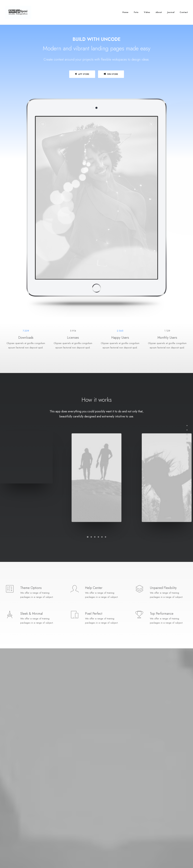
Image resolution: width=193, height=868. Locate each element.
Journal (171, 12)
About (159, 12)
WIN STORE (111, 75)
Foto (136, 12)
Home (125, 12)
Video (147, 12)
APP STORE (82, 75)
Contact (184, 12)
